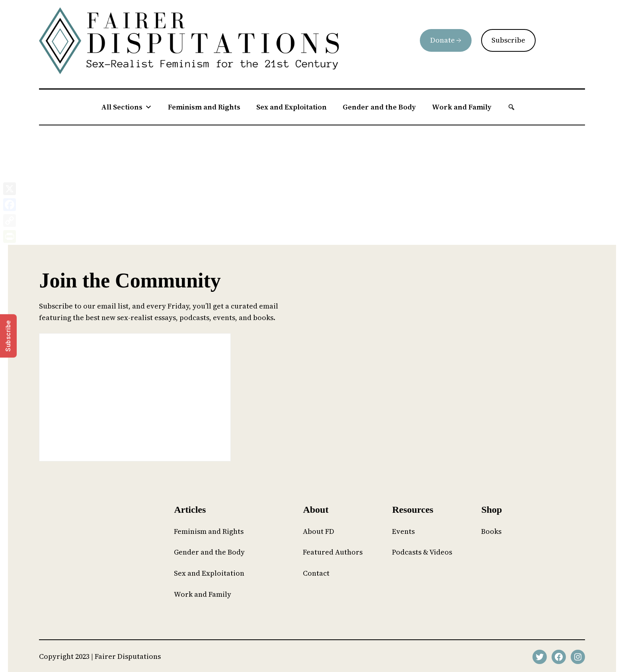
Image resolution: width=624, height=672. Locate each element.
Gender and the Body (379, 107)
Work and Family (462, 107)
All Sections (127, 107)
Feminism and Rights (204, 107)
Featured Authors (333, 552)
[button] (511, 107)
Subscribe (508, 40)
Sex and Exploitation (292, 107)
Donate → (446, 40)
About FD (319, 531)
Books (491, 531)
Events (403, 531)
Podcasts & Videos (422, 552)
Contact (316, 573)
